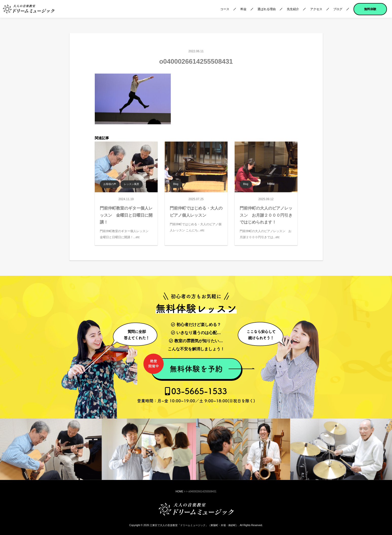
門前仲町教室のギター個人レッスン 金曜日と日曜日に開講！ (126, 215)
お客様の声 (110, 184)
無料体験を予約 (187, 366)
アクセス (316, 9)
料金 (244, 9)
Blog (176, 184)
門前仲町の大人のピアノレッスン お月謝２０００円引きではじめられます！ (266, 215)
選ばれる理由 (267, 9)
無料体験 (370, 9)
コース (225, 9)
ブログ (338, 9)
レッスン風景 (132, 184)
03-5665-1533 (196, 395)
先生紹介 (293, 9)
